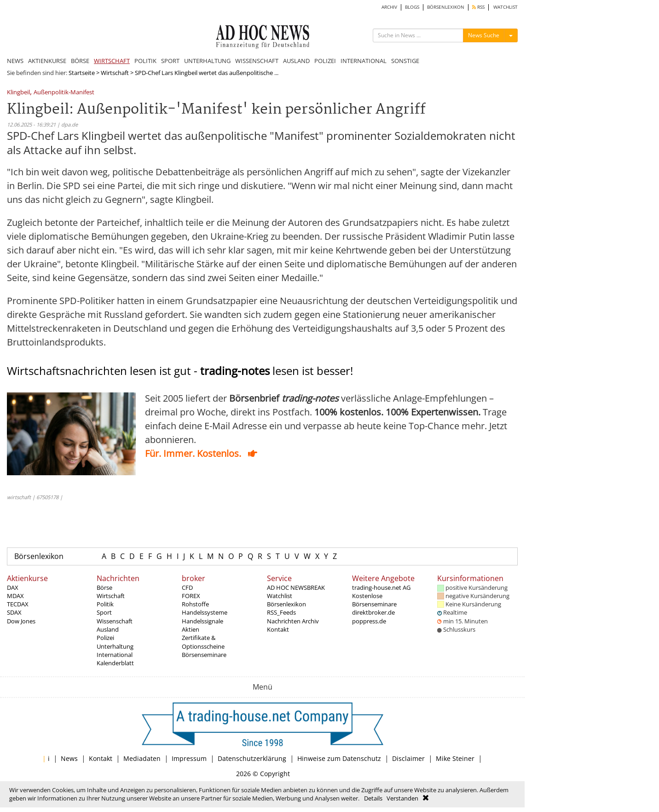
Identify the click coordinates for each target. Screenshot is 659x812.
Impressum (189, 758)
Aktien (191, 629)
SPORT (170, 61)
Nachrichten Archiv (293, 621)
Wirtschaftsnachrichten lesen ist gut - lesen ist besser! (180, 371)
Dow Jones (21, 621)
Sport (104, 612)
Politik (105, 604)
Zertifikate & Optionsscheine (203, 642)
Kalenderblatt (115, 663)
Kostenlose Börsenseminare (374, 600)
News (69, 758)
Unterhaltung (115, 646)
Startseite (82, 73)
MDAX (15, 596)
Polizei (105, 638)
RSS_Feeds (281, 612)
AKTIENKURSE (47, 61)
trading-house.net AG (381, 587)
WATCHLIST (506, 7)
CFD (187, 587)
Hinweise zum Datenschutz (339, 758)
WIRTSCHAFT (112, 61)
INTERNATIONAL (364, 61)
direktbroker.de (373, 612)
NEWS (15, 61)
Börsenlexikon (39, 556)
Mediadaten (142, 758)
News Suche (484, 35)
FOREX (191, 596)
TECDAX (18, 604)
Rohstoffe (195, 604)
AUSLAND (296, 61)
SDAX (14, 612)
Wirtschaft (115, 73)
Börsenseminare (204, 655)
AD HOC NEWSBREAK (296, 587)
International (115, 655)
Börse (104, 587)
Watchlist (280, 596)
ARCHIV (389, 7)
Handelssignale (202, 621)
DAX (13, 587)
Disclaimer (408, 758)
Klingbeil (18, 93)
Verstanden (402, 798)
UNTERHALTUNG (207, 61)
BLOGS (412, 7)
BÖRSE (80, 61)
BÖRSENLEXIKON (446, 7)
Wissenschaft (115, 621)
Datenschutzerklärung (252, 758)
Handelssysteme (205, 612)
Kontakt (278, 629)
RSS (478, 7)
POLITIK (145, 61)
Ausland (108, 629)
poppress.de (369, 621)
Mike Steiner (455, 758)
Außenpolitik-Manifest (64, 93)
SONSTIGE (405, 61)
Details (373, 798)
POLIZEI (325, 61)
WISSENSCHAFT (257, 61)
